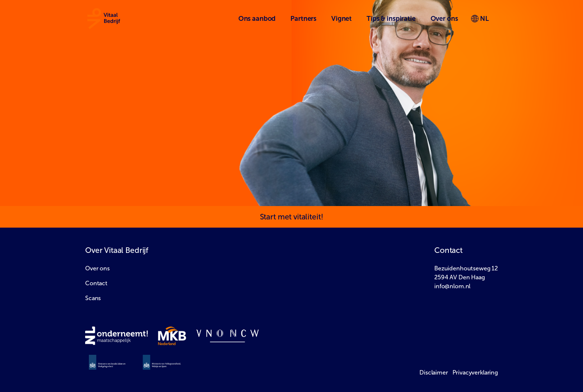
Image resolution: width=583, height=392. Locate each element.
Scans (93, 298)
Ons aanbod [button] (257, 19)
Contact (96, 283)
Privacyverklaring (475, 372)
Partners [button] (303, 19)
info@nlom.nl (452, 286)
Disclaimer (434, 372)
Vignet (342, 19)
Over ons (97, 268)
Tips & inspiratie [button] (391, 19)
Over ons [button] (444, 19)
